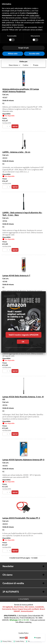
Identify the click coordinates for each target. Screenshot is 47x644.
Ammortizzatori (27, 611)
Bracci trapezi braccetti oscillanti (26, 609)
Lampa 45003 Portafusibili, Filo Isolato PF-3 (21, 518)
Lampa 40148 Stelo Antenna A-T (16, 275)
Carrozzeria (7, 609)
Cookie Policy (24, 633)
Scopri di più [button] (23, 48)
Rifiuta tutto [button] (13, 54)
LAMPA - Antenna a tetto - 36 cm (16, 152)
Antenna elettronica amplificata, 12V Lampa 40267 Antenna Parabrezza (21, 90)
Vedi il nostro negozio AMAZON (23, 335)
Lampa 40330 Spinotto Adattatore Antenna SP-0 (23, 460)
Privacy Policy (7, 641)
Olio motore (29, 607)
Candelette (40, 607)
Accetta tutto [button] (34, 54)
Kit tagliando (8, 607)
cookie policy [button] (34, 15)
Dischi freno (19, 607)
